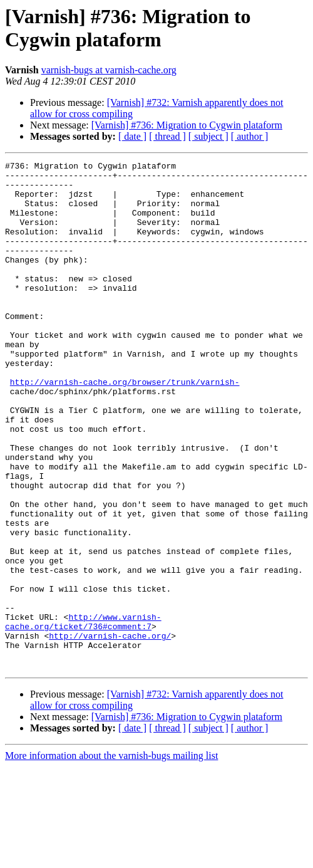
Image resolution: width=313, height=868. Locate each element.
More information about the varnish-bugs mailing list (111, 857)
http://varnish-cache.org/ (110, 731)
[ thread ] (167, 136)
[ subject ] (208, 136)
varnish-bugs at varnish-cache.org (109, 70)
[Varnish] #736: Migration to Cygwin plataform (187, 125)
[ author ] (250, 136)
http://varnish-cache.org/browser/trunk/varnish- (125, 427)
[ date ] (132, 136)
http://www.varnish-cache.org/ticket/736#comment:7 (83, 714)
